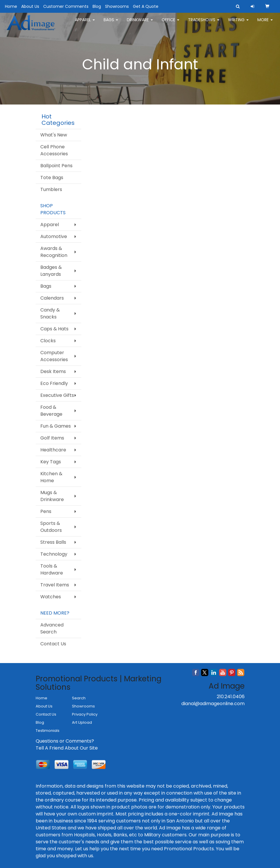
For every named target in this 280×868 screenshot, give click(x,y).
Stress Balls (53, 542)
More (265, 23)
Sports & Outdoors (51, 527)
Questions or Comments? (65, 741)
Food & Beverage (51, 411)
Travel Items (55, 585)
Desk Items (53, 371)
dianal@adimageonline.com (213, 704)
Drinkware (140, 23)
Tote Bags (52, 178)
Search (79, 698)
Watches (51, 597)
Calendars (52, 298)
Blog (97, 6)
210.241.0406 (231, 697)
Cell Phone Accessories (54, 150)
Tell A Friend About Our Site (67, 748)
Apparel (85, 23)
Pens (46, 511)
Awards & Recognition (54, 252)
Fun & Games (56, 426)
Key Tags (51, 462)
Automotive (54, 236)
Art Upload (82, 722)
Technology (54, 554)
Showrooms (117, 6)
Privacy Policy (85, 714)
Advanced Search (52, 628)
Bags (111, 23)
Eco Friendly (54, 383)
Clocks (48, 341)
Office (170, 23)
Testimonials (48, 731)
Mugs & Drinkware (52, 496)
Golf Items (52, 438)
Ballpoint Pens (56, 166)
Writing (238, 23)
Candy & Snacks (50, 313)
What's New (54, 135)
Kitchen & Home (51, 477)
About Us (30, 6)
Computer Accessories (54, 356)
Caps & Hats (54, 329)
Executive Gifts (57, 395)
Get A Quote (146, 6)
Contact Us (53, 644)
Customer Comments (66, 6)
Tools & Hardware (52, 569)
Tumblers (51, 189)
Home (11, 6)
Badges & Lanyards (51, 271)
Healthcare (53, 450)
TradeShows (204, 23)
